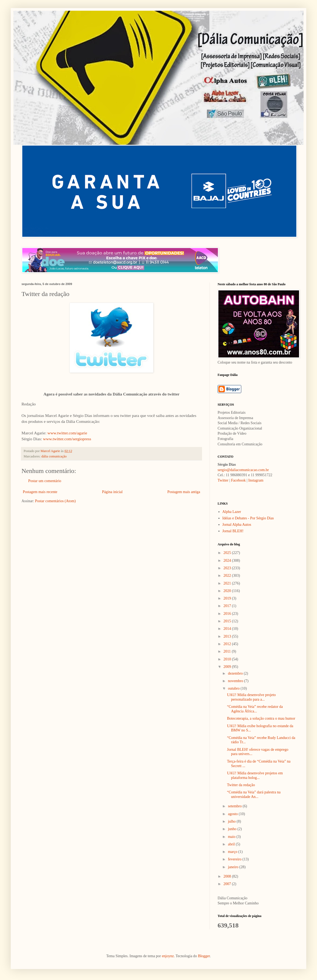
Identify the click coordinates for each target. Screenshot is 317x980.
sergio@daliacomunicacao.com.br (243, 470)
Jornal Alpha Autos (237, 525)
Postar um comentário (45, 481)
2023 (228, 568)
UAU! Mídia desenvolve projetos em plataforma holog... (255, 775)
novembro (236, 681)
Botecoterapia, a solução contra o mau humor (261, 718)
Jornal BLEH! (233, 531)
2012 (228, 644)
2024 (228, 561)
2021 (228, 583)
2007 (228, 884)
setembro (235, 806)
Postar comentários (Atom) (55, 501)
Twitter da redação (241, 785)
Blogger (204, 956)
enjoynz (168, 956)
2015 (228, 621)
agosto (233, 814)
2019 (228, 598)
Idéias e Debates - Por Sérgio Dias (248, 518)
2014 (228, 629)
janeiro (233, 867)
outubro (234, 688)
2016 (228, 614)
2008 (228, 876)
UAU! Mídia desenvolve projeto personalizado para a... (251, 697)
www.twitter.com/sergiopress (67, 439)
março (233, 852)
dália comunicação (54, 456)
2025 (228, 553)
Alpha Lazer (232, 512)
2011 (228, 651)
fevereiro (235, 859)
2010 (228, 659)
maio (232, 837)
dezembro (236, 673)
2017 (228, 606)
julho (232, 821)
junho (233, 829)
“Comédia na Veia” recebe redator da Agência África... (255, 709)
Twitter (223, 480)
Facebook (238, 480)
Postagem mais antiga (184, 492)
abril (232, 844)
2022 (228, 576)
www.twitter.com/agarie (67, 433)
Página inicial (112, 492)
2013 (228, 636)
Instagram (256, 480)
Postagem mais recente (40, 492)
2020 (228, 591)
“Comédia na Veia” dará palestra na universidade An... (254, 794)
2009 (228, 667)
